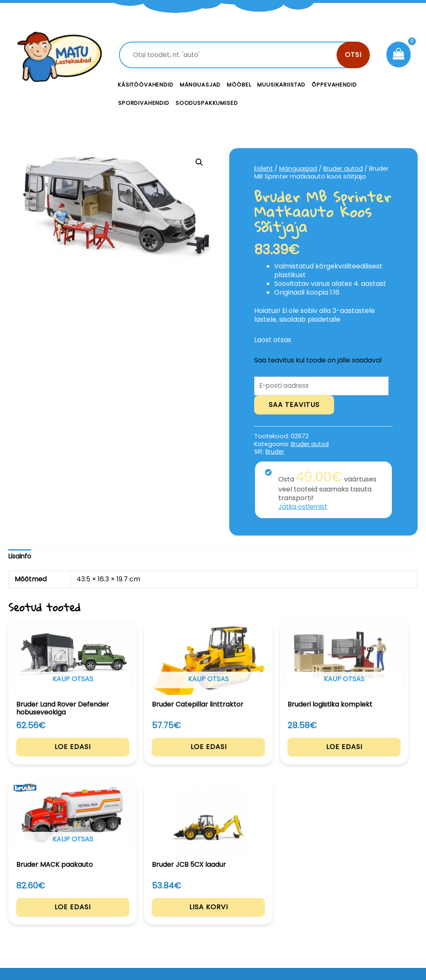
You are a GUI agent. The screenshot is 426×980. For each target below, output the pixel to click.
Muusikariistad (281, 85)
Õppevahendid (334, 85)
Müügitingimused (373, 927)
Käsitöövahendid (146, 85)
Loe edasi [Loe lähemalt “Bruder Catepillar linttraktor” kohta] (129, 762)
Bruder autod (344, 169)
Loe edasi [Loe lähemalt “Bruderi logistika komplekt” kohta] (213, 762)
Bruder (275, 452)
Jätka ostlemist (304, 507)
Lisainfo (20, 557)
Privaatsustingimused (378, 900)
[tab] (20, 557)
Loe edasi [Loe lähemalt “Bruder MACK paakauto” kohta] (297, 762)
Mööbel (239, 85)
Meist (271, 910)
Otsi (353, 55)
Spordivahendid (144, 103)
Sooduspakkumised (207, 103)
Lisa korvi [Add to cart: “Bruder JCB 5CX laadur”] (380, 762)
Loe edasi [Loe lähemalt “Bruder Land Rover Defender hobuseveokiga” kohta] (46, 770)
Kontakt (276, 892)
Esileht (264, 169)
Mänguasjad (200, 85)
